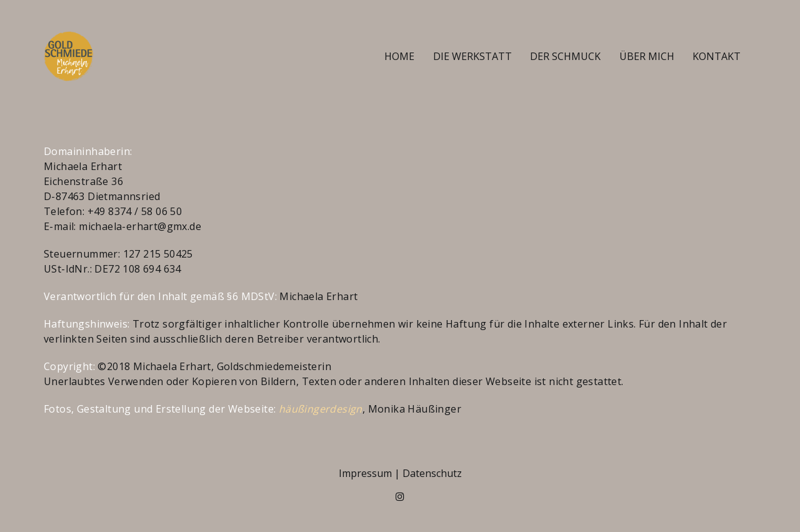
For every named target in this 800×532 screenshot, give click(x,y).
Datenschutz (432, 473)
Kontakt (717, 56)
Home (399, 56)
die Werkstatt (472, 56)
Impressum (365, 473)
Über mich (647, 56)
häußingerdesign (321, 409)
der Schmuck (565, 56)
